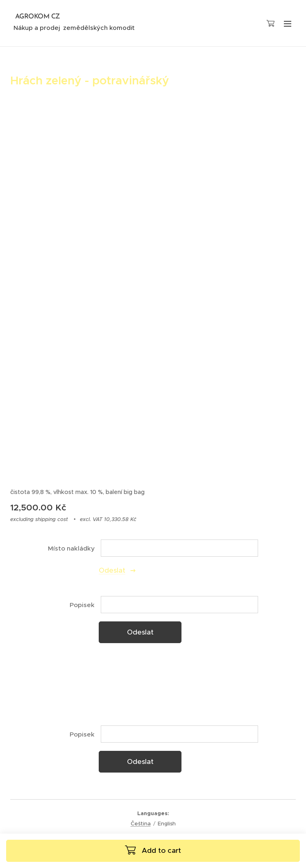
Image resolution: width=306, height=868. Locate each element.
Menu (288, 24)
